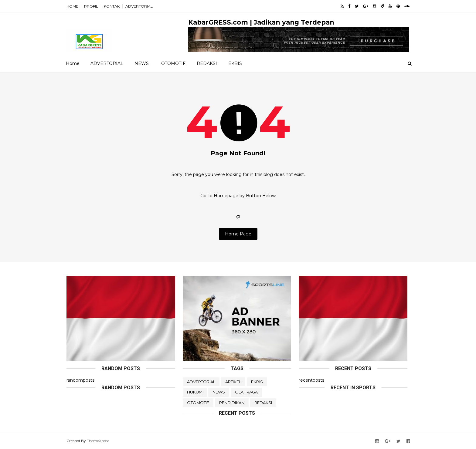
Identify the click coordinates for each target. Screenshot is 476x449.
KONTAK (112, 6)
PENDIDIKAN (232, 403)
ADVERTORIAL (139, 6)
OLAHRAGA (246, 392)
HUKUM (195, 392)
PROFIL (91, 6)
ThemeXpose (98, 441)
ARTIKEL (233, 382)
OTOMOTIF (173, 63)
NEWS (142, 63)
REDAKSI (207, 63)
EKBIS (235, 63)
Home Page (238, 234)
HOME (72, 6)
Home (73, 63)
